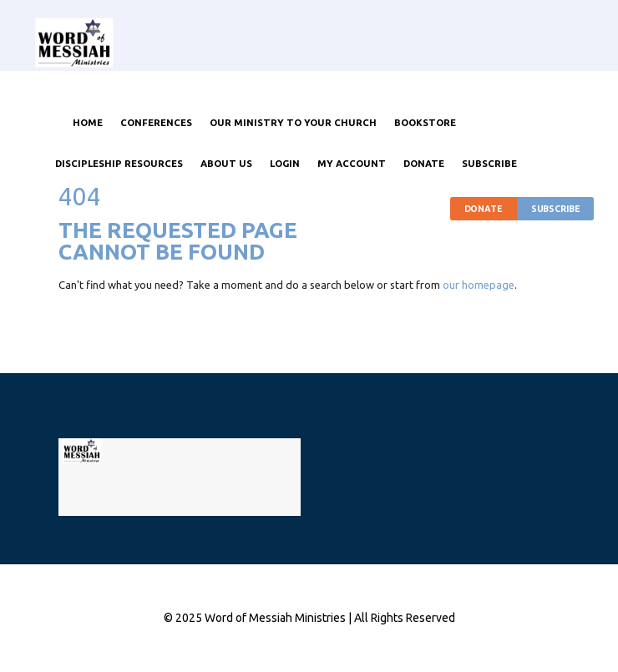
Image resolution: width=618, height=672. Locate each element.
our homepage (479, 285)
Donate (484, 209)
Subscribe (556, 209)
